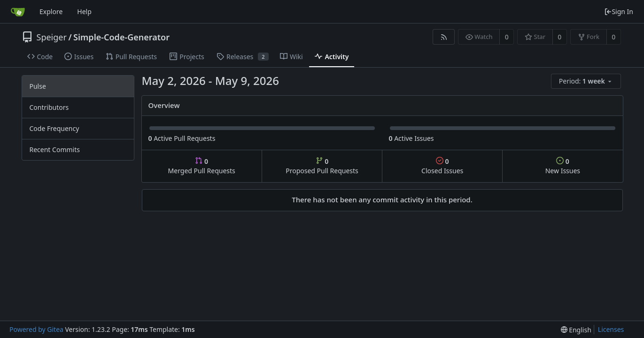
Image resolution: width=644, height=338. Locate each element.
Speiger (52, 37)
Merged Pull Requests (202, 166)
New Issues (563, 166)
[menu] (587, 81)
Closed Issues (442, 166)
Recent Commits (55, 150)
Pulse (38, 86)
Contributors (49, 107)
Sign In (619, 12)
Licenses (611, 329)
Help (84, 12)
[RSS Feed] (444, 37)
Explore (51, 12)
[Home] (18, 12)
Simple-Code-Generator (121, 37)
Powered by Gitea (36, 329)
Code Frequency (54, 128)
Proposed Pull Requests (322, 166)
